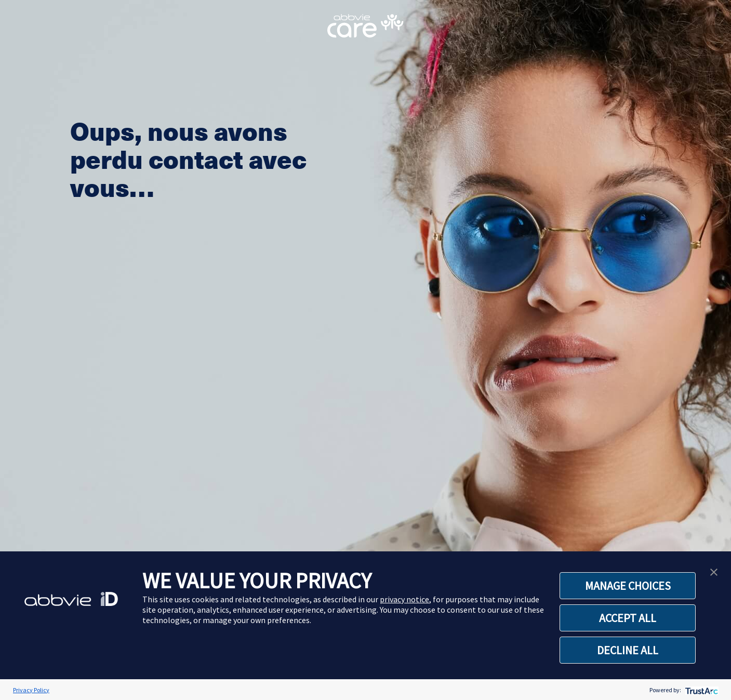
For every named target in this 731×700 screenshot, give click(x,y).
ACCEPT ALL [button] (628, 618)
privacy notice (404, 599)
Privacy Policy (31, 690)
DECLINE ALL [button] (628, 650)
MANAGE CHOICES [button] (628, 586)
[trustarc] (701, 690)
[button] (714, 571)
